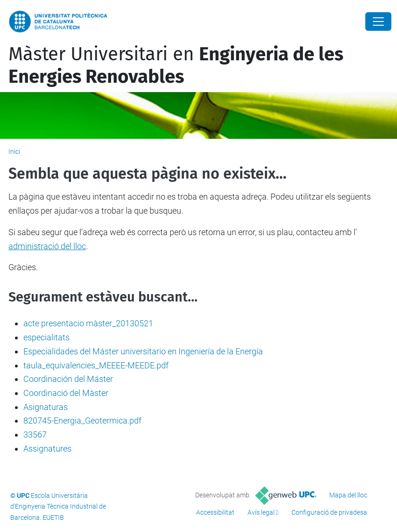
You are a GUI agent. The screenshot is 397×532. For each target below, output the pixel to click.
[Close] (378, 22)
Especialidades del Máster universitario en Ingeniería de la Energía (143, 351)
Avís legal (261, 512)
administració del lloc (47, 246)
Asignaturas (46, 407)
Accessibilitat (215, 512)
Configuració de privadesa (329, 512)
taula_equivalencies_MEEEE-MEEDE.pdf (96, 365)
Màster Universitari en (176, 65)
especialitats (46, 337)
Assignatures (47, 449)
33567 (35, 435)
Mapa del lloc (348, 495)
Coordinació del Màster (66, 393)
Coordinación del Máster (68, 379)
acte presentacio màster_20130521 (88, 323)
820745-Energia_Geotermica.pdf (82, 421)
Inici (14, 151)
